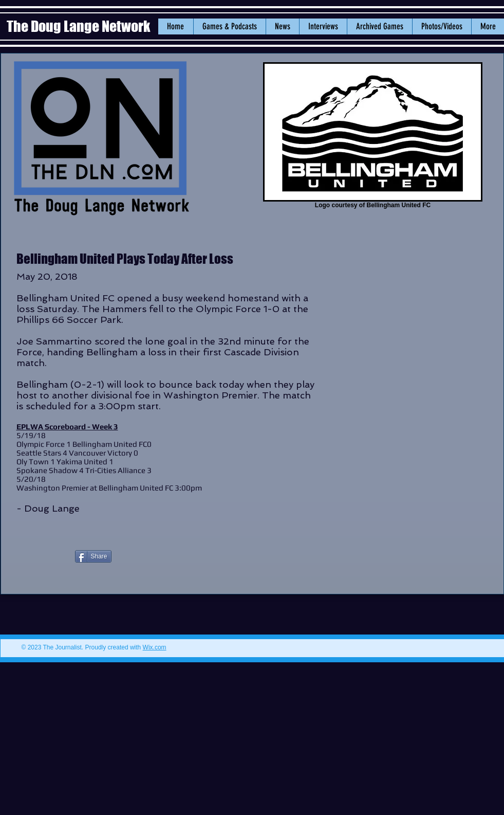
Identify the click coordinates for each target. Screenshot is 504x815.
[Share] (93, 556)
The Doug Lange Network (80, 26)
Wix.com (155, 647)
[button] (282, 26)
